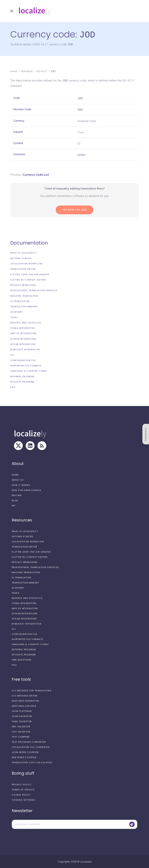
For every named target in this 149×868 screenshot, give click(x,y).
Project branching (23, 285)
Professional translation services (34, 290)
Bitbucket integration (25, 349)
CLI (12, 355)
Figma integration (23, 328)
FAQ (13, 387)
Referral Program (22, 376)
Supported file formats (26, 365)
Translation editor (23, 269)
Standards (27, 71)
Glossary (17, 312)
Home (14, 71)
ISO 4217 (42, 71)
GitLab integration (23, 344)
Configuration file (23, 360)
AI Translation (20, 301)
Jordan (81, 154)
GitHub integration (23, 339)
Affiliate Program (22, 381)
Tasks (14, 317)
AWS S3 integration (23, 333)
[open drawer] (12, 11)
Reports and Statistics (26, 322)
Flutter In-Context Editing (28, 279)
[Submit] (132, 824)
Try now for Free (74, 209)
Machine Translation (24, 296)
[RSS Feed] (42, 445)
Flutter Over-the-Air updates (30, 274)
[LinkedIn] (30, 445)
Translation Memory (24, 306)
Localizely (86, 861)
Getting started (21, 258)
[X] (18, 445)
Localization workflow (26, 263)
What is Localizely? (23, 252)
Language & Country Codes (29, 371)
